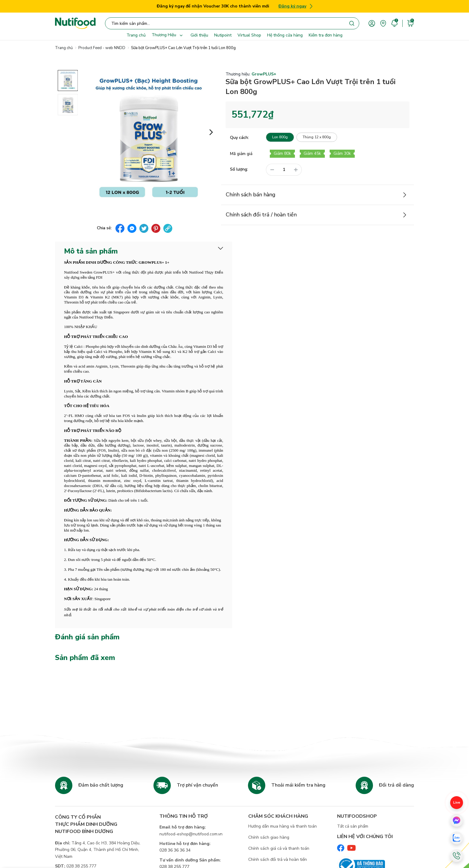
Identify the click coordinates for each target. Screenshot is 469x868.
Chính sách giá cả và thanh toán (279, 848)
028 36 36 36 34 (175, 850)
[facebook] (120, 228)
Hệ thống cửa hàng (285, 35)
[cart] (410, 23)
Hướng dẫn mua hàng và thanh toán (283, 826)
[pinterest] (156, 228)
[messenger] (132, 228)
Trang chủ (136, 35)
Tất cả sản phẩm (353, 826)
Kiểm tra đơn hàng (326, 35)
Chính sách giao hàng (269, 837)
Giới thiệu (199, 35)
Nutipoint (223, 35)
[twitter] (144, 228)
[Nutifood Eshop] (75, 23)
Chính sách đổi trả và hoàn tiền (278, 859)
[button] (211, 132)
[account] (372, 23)
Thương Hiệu (168, 35)
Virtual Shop (249, 35)
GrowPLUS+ (264, 74)
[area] (383, 23)
